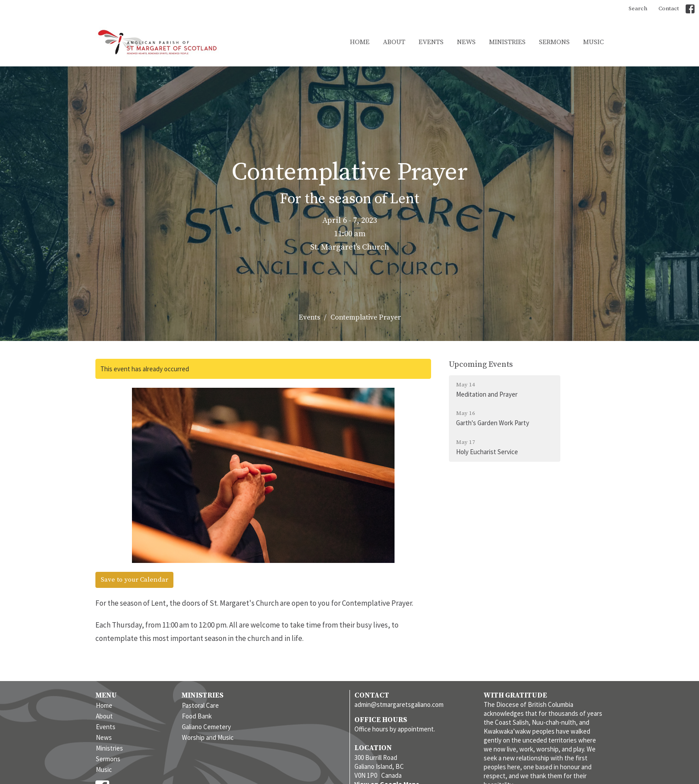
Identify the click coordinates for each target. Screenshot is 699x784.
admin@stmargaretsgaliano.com (399, 704)
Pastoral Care (200, 705)
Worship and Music (208, 737)
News (466, 42)
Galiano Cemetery (206, 727)
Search (638, 8)
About (394, 42)
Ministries (507, 42)
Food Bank (197, 716)
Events (431, 42)
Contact (669, 8)
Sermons (554, 42)
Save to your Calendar (134, 580)
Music (593, 42)
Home (360, 42)
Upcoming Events (481, 364)
